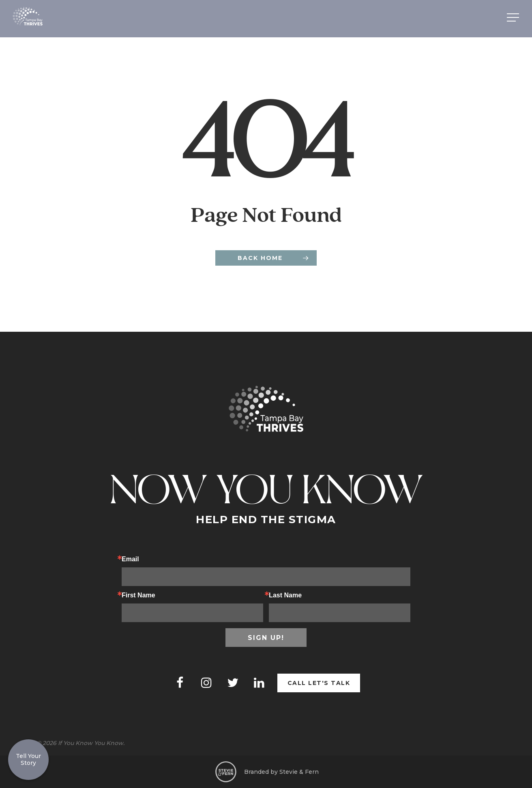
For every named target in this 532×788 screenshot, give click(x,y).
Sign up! (266, 638)
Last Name (285, 595)
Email (130, 559)
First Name (138, 595)
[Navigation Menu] (514, 18)
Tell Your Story (28, 759)
